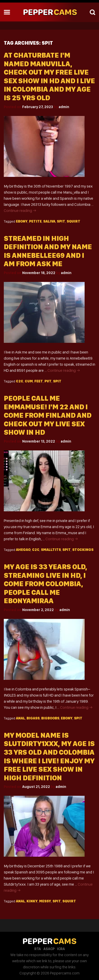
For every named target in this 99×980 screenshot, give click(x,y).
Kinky (32, 901)
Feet (39, 381)
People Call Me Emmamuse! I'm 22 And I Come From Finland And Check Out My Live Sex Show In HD (48, 415)
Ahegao (23, 550)
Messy (45, 901)
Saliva (49, 221)
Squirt (73, 221)
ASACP (49, 949)
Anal (20, 718)
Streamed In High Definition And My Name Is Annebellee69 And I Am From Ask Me (48, 251)
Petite (35, 221)
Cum (29, 381)
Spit (61, 221)
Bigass (33, 718)
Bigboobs (50, 718)
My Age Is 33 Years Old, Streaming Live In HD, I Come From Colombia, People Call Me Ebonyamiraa (45, 584)
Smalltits (51, 550)
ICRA (61, 949)
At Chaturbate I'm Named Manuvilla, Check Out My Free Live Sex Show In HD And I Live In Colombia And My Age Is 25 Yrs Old (49, 77)
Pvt (48, 381)
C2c (20, 381)
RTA (38, 949)
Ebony (22, 221)
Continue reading (20, 210)
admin (64, 107)
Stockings (83, 550)
